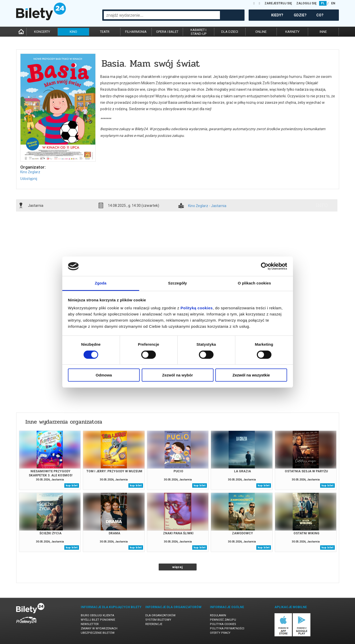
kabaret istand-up (198, 32)
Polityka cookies (223, 624)
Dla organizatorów (160, 615)
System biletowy (158, 620)
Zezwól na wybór (177, 375)
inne (323, 32)
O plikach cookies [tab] (254, 283)
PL (323, 3)
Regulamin (218, 615)
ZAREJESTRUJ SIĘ (278, 3)
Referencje (154, 624)
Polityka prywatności (227, 628)
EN (333, 3)
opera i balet (167, 32)
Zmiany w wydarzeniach (99, 628)
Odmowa (104, 375)
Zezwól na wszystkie (251, 375)
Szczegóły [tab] (177, 283)
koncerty (42, 32)
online (261, 32)
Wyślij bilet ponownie (98, 620)
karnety (292, 32)
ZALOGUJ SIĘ (306, 3)
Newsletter (90, 624)
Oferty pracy (220, 633)
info (322, 205)
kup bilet (72, 485)
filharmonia (136, 32)
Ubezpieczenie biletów (98, 633)
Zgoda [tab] (101, 283)
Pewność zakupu (223, 620)
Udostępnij (29, 179)
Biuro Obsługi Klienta (97, 615)
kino (73, 32)
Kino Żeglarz (30, 172)
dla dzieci (230, 32)
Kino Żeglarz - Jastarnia (207, 206)
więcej (177, 567)
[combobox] (162, 15)
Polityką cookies (197, 308)
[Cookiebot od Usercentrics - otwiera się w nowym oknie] (265, 266)
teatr (105, 32)
